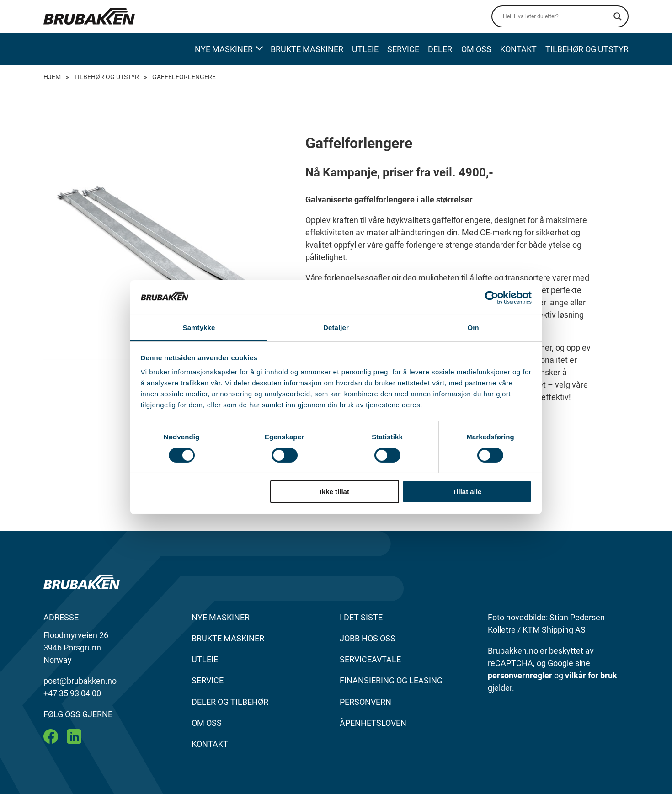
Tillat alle (467, 492)
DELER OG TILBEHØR (230, 702)
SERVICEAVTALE (370, 659)
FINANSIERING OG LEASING (391, 680)
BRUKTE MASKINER (228, 638)
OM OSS (207, 723)
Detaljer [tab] (336, 328)
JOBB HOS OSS (368, 638)
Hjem (52, 77)
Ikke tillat (335, 492)
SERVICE (208, 680)
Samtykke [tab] (199, 328)
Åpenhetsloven (373, 723)
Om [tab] (473, 328)
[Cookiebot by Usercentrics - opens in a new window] (492, 298)
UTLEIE (205, 659)
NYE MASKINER (221, 617)
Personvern (365, 702)
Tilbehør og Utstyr (107, 77)
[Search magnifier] (618, 16)
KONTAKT (210, 744)
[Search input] (556, 16)
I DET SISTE (361, 617)
